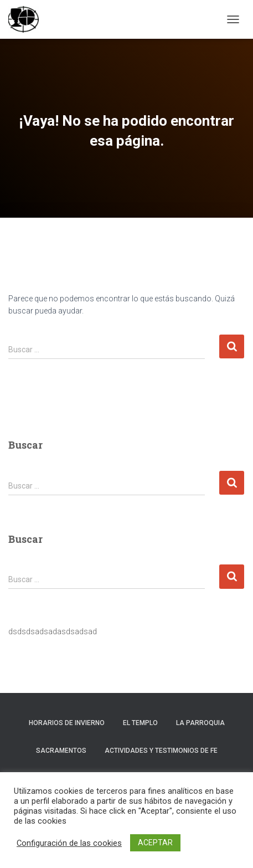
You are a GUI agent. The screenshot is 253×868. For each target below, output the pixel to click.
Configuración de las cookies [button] (69, 843)
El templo (140, 723)
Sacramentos (61, 751)
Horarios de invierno (67, 723)
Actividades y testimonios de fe (161, 751)
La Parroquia (200, 723)
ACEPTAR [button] (155, 843)
